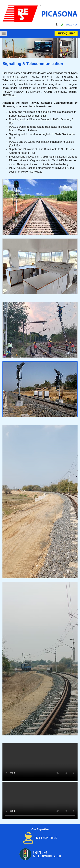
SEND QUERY (66, 34)
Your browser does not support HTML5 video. (40, 762)
